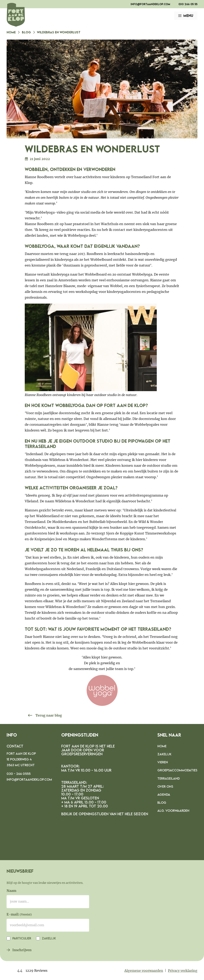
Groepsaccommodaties (177, 770)
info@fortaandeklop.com (150, 4)
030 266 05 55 (188, 4)
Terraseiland (169, 778)
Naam (11, 891)
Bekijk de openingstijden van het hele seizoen (105, 814)
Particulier (21, 938)
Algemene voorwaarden (144, 971)
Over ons (165, 786)
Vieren (163, 762)
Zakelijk (164, 754)
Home (11, 32)
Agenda (164, 794)
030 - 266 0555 (19, 774)
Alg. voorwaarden (173, 810)
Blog (26, 32)
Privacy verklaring (183, 971)
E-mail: (19, 915)
